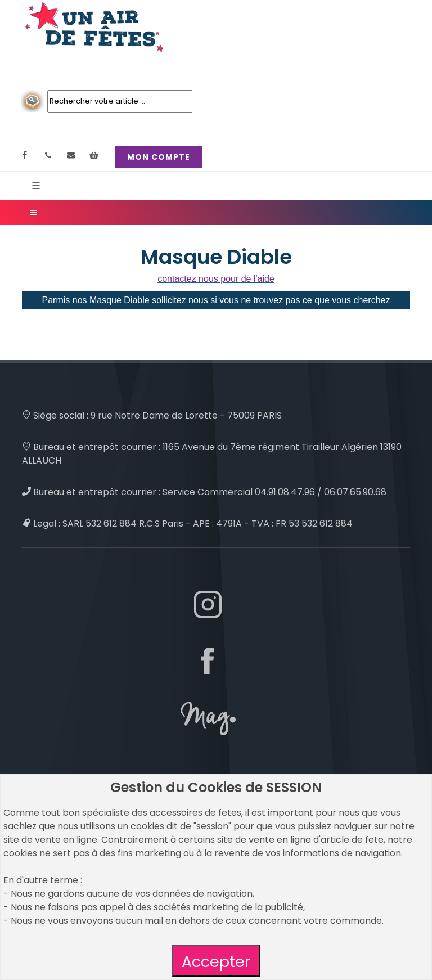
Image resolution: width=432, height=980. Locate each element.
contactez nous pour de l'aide (216, 279)
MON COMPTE (159, 157)
